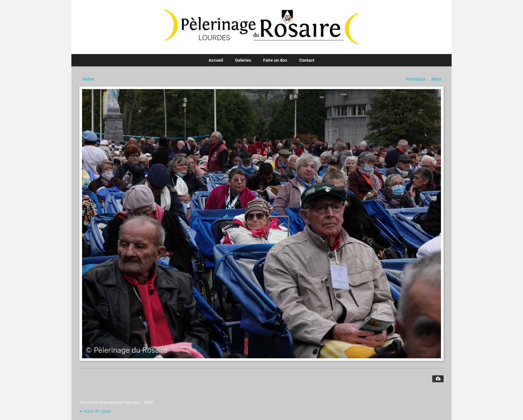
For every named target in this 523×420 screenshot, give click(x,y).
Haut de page (95, 411)
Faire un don (275, 60)
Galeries (243, 60)
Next (437, 79)
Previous (416, 79)
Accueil (216, 60)
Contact (307, 60)
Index (89, 79)
